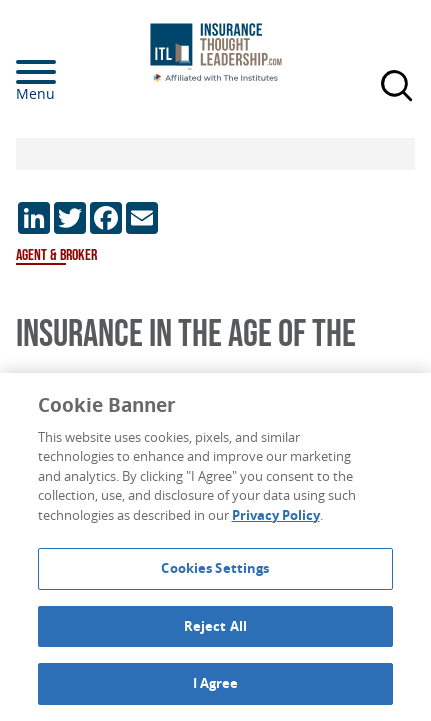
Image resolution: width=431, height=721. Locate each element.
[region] (215, 547)
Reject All (215, 626)
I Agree (216, 683)
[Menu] (66, 72)
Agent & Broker (56, 255)
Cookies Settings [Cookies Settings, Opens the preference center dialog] (215, 568)
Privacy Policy (276, 515)
